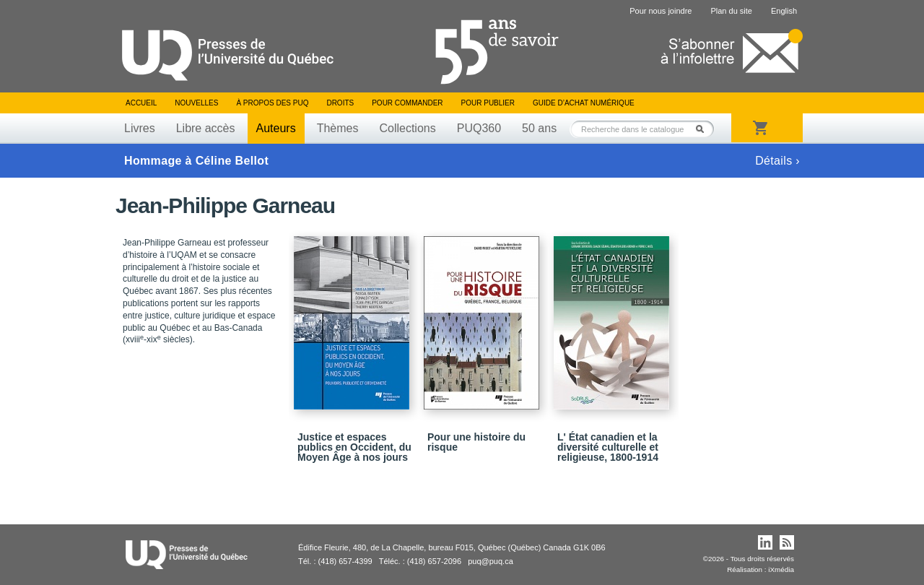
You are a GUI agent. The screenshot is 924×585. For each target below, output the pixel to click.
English (784, 11)
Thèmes (338, 128)
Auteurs (276, 128)
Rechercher (704, 129)
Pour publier (488, 103)
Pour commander (407, 103)
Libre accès (206, 128)
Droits (340, 103)
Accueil (141, 103)
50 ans (539, 128)
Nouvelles (196, 103)
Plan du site (731, 11)
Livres (140, 128)
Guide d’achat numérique (584, 103)
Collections (407, 128)
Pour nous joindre (661, 11)
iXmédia (781, 569)
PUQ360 (479, 128)
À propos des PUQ (272, 103)
